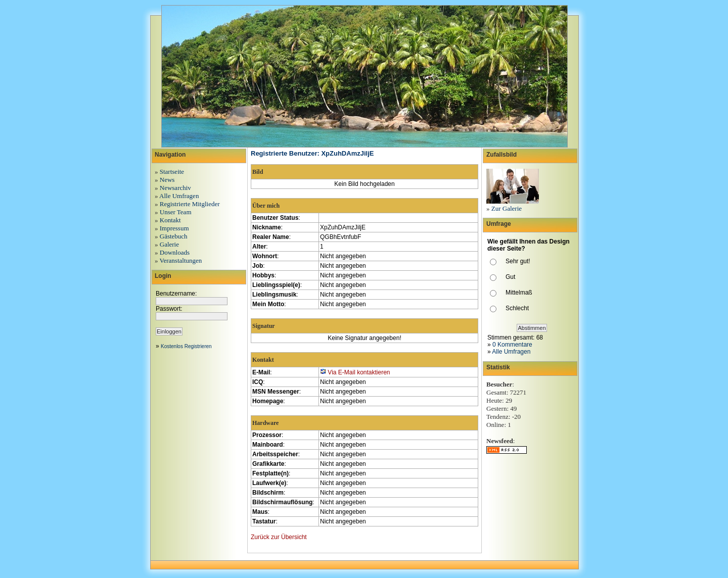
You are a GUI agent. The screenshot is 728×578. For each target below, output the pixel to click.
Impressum (174, 228)
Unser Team (176, 212)
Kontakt (170, 220)
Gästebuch (174, 236)
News (167, 180)
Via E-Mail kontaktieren (359, 372)
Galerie (169, 244)
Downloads (175, 252)
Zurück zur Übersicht (279, 537)
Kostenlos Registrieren (186, 346)
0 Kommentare (512, 345)
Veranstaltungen (181, 260)
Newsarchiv (175, 188)
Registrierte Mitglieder (190, 204)
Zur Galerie (507, 208)
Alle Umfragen (179, 196)
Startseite (172, 172)
